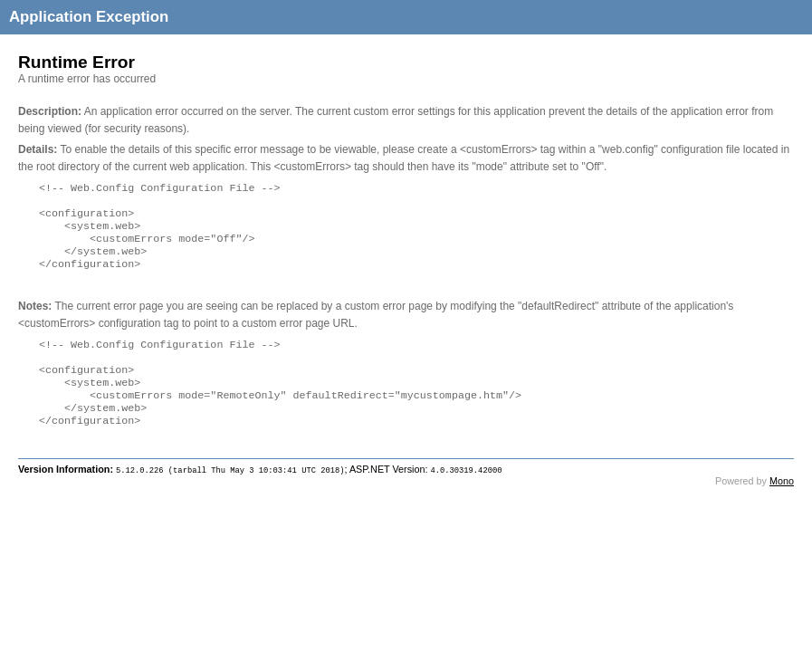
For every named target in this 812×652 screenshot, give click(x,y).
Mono (782, 506)
